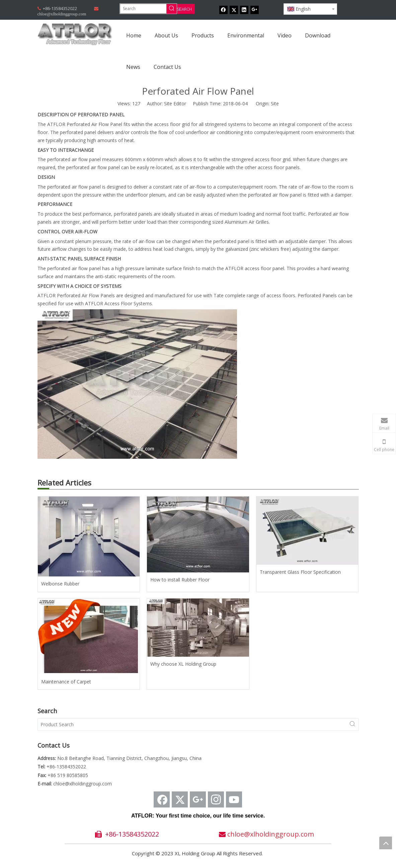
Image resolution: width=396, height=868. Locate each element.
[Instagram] (216, 799)
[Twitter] (234, 10)
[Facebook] (223, 10)
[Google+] (255, 10)
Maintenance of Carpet (66, 682)
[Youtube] (234, 799)
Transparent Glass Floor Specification (300, 572)
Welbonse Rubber (60, 584)
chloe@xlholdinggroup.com (83, 784)
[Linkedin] (244, 10)
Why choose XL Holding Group (183, 664)
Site (275, 103)
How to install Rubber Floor (180, 580)
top (386, 843)
